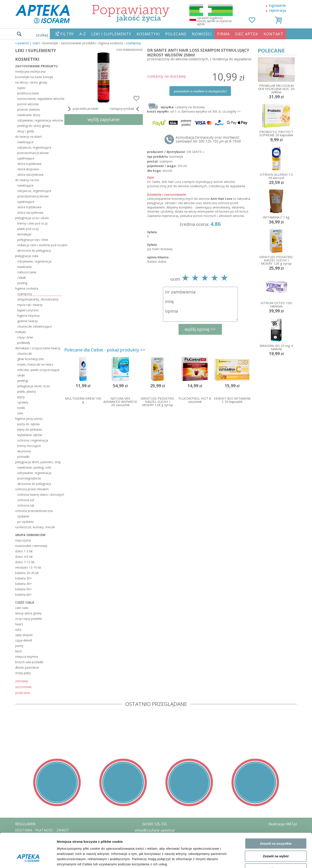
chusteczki (25, 354)
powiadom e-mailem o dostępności (200, 91)
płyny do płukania (30, 429)
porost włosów (28, 104)
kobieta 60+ (24, 595)
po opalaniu (26, 522)
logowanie (277, 5)
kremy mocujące (29, 446)
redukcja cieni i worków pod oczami (40, 245)
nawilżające (25, 142)
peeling (22, 283)
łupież (21, 88)
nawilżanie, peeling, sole (34, 467)
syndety (23, 402)
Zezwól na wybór (276, 828)
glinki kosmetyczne (31, 359)
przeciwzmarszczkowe (33, 153)
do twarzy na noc (27, 180)
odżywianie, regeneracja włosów (40, 120)
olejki (21, 375)
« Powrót (22, 43)
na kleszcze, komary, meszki (35, 527)
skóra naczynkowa (30, 175)
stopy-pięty (23, 673)
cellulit (22, 278)
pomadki (23, 457)
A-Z (83, 34)
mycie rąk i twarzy (30, 305)
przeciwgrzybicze (29, 478)
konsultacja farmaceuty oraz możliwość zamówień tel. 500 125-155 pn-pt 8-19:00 (208, 139)
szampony (133, 43)
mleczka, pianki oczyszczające (38, 370)
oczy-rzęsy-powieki (28, 619)
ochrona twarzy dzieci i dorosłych (40, 495)
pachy (19, 646)
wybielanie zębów (30, 435)
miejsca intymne (27, 657)
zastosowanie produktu (36, 66)
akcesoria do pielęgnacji (34, 250)
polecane (23, 693)
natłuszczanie (27, 272)
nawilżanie (25, 267)
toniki (21, 408)
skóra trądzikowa (29, 164)
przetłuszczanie (28, 93)
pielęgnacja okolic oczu (34, 386)
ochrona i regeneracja (33, 440)
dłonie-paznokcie (27, 667)
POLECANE (176, 34)
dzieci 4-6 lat (24, 557)
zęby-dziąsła (24, 635)
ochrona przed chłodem (32, 489)
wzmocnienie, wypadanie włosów (40, 99)
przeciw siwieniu (29, 109)
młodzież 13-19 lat (28, 567)
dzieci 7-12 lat (25, 562)
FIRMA (223, 34)
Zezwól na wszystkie (276, 815)
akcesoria (24, 451)
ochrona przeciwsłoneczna (34, 511)
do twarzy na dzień (28, 137)
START (36, 43)
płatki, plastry (27, 391)
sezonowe (23, 687)
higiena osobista (27, 288)
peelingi (23, 381)
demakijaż (24, 234)
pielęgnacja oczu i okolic (32, 218)
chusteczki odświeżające (35, 326)
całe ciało (22, 608)
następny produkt (125, 109)
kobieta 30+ (24, 578)
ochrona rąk (26, 505)
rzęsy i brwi (25, 337)
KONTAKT (273, 34)
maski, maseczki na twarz (35, 364)
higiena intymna (28, 316)
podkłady (24, 343)
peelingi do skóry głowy (34, 126)
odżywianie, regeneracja (34, 261)
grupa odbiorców (30, 535)
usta (18, 629)
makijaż (21, 332)
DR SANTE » (195, 152)
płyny (21, 397)
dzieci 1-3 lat (24, 551)
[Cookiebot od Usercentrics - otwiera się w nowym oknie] (28, 860)
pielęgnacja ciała (27, 256)
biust (19, 651)
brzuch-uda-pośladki (29, 662)
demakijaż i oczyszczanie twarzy (38, 348)
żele (20, 413)
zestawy (22, 681)
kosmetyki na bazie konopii (34, 77)
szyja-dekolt (24, 640)
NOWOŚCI (202, 34)
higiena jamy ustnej (29, 419)
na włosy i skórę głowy (31, 82)
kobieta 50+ (24, 589)
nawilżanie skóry (29, 115)
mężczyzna (23, 540)
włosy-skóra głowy (28, 613)
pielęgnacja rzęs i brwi (33, 240)
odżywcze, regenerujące (34, 147)
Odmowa (276, 840)
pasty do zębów (28, 424)
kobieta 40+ (24, 584)
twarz (19, 624)
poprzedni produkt (82, 109)
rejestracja (277, 10)
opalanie (23, 516)
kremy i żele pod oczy (32, 223)
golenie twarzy (28, 321)
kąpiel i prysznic (28, 310)
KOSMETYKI (148, 34)
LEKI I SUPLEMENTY (111, 34)
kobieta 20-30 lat (27, 573)
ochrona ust (26, 500)
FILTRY (67, 34)
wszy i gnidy (26, 131)
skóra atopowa (28, 169)
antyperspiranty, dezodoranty (38, 299)
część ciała (25, 602)
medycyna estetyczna (30, 71)
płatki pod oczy (28, 229)
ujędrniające (26, 158)
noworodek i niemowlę (31, 546)
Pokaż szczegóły (231, 859)
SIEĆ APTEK (247, 34)
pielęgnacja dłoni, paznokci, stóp (38, 462)
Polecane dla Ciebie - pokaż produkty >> (105, 350)
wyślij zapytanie (104, 119)
